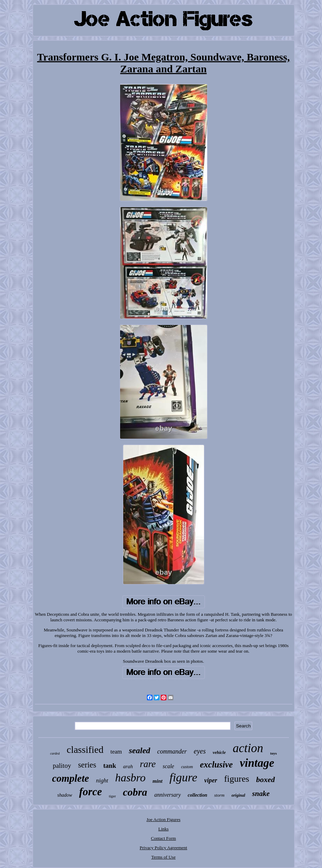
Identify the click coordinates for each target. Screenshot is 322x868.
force (90, 792)
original (238, 795)
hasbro (131, 778)
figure (183, 777)
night (102, 781)
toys (273, 753)
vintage (257, 763)
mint (157, 781)
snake (261, 794)
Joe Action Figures (164, 819)
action (248, 748)
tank (110, 766)
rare (148, 764)
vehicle (219, 752)
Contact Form (164, 838)
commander (172, 751)
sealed (139, 750)
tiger (112, 796)
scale (168, 766)
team (116, 752)
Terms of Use (164, 857)
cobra (135, 792)
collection (197, 795)
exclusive (216, 765)
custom (187, 767)
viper (211, 780)
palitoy (62, 766)
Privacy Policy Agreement (163, 848)
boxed (266, 779)
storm (219, 795)
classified (85, 750)
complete (70, 778)
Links (164, 829)
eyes (200, 751)
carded (55, 753)
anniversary (167, 795)
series (87, 765)
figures (237, 779)
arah (128, 766)
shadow (65, 795)
